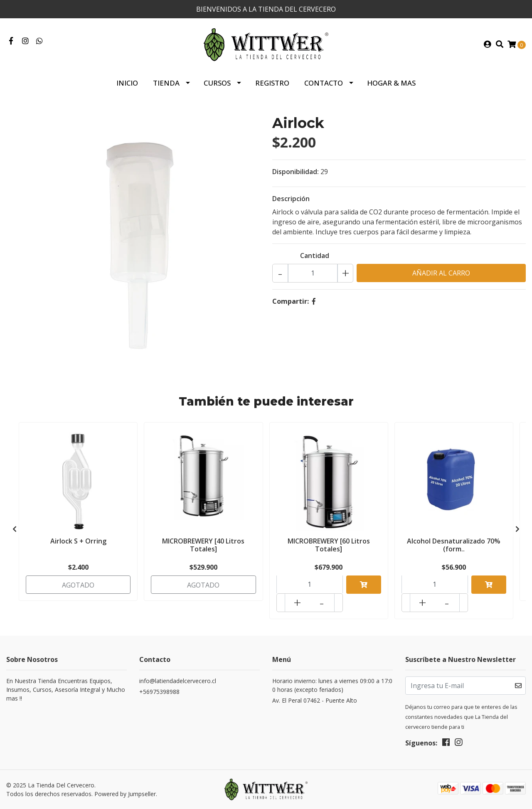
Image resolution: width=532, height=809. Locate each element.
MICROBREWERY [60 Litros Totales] (329, 545)
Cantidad (315, 256)
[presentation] (15, 529)
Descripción (291, 199)
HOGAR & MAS (391, 83)
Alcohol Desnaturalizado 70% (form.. (454, 545)
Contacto (324, 83)
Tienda (166, 83)
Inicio (127, 83)
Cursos (217, 83)
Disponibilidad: (296, 172)
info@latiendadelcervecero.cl (178, 681)
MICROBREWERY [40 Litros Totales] (203, 545)
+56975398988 (159, 692)
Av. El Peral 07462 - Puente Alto (315, 700)
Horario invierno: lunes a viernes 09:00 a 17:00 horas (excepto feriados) (332, 685)
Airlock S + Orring (78, 541)
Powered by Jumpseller (125, 794)
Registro (272, 83)
